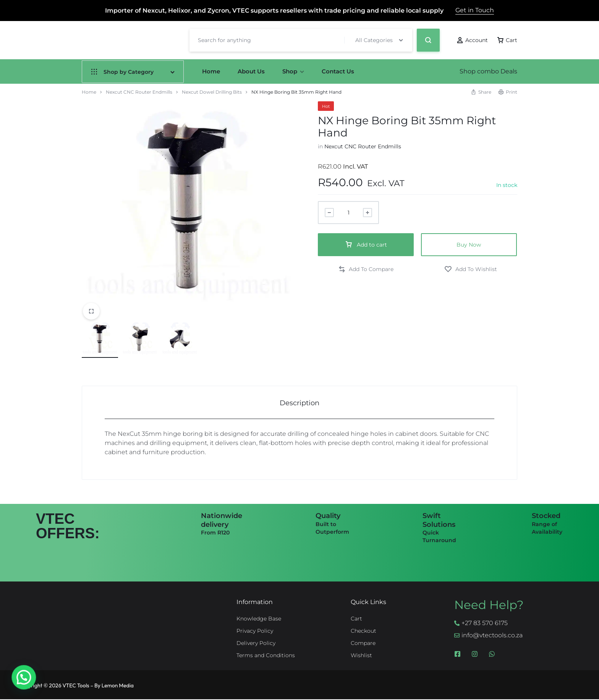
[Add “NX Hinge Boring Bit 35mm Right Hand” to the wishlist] (471, 269)
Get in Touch (475, 10)
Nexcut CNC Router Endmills (139, 92)
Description (299, 403)
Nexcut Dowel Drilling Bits (212, 92)
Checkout (363, 631)
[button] (366, 269)
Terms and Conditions (266, 655)
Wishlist (361, 655)
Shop (293, 71)
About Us (251, 71)
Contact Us (338, 71)
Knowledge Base (259, 619)
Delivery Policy (256, 643)
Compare (363, 643)
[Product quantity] (348, 213)
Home (211, 71)
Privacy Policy (255, 631)
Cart (356, 619)
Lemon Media (118, 685)
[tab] (299, 403)
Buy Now (469, 245)
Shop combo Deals (488, 71)
